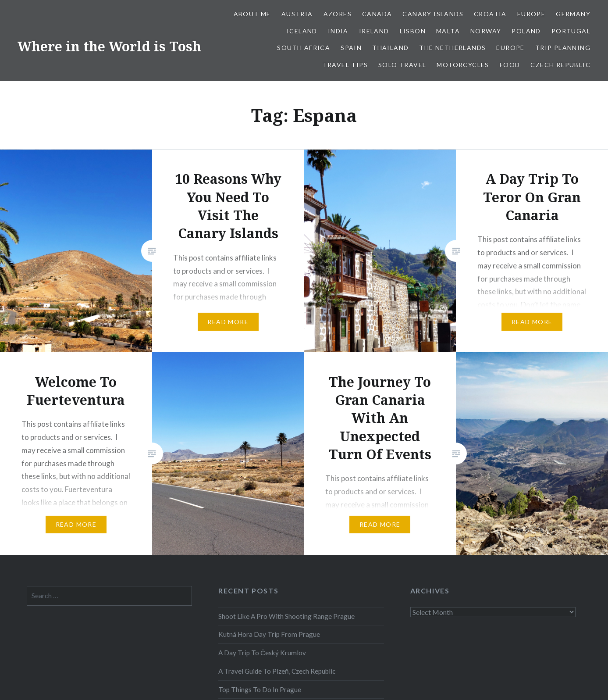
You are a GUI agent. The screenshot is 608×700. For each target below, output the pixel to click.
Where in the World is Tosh (109, 46)
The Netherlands (452, 48)
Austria (297, 14)
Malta (448, 31)
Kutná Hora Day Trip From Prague (269, 634)
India (338, 31)
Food (510, 65)
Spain (351, 48)
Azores (338, 14)
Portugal (571, 31)
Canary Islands (433, 14)
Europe (531, 14)
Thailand (390, 48)
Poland (526, 31)
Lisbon (413, 31)
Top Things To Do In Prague (260, 689)
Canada (377, 14)
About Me (252, 14)
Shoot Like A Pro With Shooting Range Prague (286, 616)
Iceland (302, 31)
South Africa (304, 48)
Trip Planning (563, 48)
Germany (573, 14)
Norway (486, 31)
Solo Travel (402, 65)
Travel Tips (345, 65)
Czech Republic (560, 65)
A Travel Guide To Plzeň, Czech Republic (277, 671)
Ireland (374, 31)
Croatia (490, 14)
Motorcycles (463, 65)
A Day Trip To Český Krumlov (262, 653)
